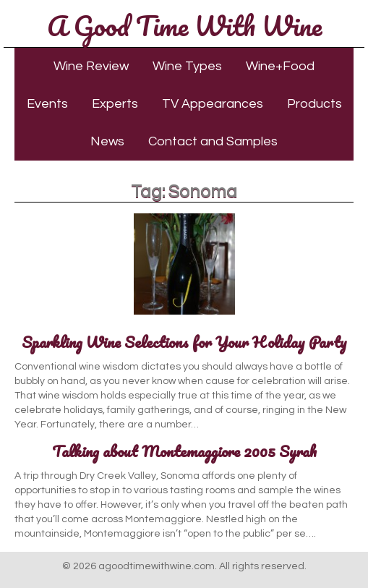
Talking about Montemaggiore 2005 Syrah (184, 451)
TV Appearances (213, 104)
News (107, 141)
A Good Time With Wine (184, 25)
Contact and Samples (213, 141)
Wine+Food (280, 66)
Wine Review (91, 66)
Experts (115, 104)
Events (47, 104)
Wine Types (187, 66)
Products (314, 104)
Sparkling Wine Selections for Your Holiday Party (184, 342)
